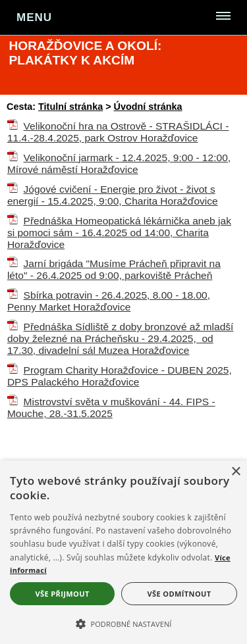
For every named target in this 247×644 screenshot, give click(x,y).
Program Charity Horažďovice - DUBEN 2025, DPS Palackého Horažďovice (120, 376)
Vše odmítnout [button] (179, 594)
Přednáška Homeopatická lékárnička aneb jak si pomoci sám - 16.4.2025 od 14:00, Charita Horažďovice (119, 233)
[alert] (123, 552)
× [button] (235, 472)
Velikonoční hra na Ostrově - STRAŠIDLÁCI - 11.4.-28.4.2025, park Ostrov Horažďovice (118, 132)
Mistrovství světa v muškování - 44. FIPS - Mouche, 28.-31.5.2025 (111, 408)
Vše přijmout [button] (62, 594)
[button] (123, 623)
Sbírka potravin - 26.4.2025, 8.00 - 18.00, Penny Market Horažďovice (109, 301)
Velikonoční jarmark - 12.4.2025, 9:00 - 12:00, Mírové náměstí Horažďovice (119, 163)
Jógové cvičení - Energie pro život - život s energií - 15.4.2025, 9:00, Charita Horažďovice (113, 195)
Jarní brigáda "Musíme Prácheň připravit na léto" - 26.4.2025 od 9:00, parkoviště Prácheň (114, 269)
